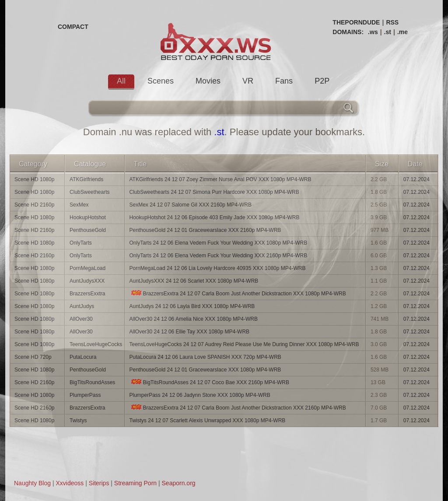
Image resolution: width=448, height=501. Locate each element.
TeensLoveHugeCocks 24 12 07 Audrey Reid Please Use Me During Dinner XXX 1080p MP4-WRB (244, 344)
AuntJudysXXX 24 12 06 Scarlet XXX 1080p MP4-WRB (194, 281)
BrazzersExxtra (87, 294)
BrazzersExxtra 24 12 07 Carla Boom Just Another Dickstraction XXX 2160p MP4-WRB (238, 408)
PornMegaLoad (87, 268)
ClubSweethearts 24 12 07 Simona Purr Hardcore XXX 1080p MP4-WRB (214, 192)
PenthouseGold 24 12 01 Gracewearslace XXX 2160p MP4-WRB (205, 230)
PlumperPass (85, 395)
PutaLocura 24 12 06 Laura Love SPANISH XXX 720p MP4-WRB (205, 357)
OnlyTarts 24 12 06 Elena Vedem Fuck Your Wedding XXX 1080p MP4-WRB (219, 243)
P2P (322, 81)
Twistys (78, 420)
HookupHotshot (88, 217)
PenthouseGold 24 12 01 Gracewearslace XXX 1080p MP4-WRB (205, 370)
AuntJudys (82, 306)
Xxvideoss (70, 483)
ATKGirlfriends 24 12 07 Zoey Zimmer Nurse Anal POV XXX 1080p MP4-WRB (220, 179)
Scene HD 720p (33, 357)
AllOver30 (81, 319)
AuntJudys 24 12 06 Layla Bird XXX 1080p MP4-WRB (192, 306)
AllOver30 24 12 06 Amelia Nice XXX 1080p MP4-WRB (194, 319)
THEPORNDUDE (356, 22)
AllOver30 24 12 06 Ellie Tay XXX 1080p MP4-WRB (190, 332)
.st (388, 32)
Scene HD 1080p (34, 179)
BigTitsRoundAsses (92, 382)
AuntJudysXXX (87, 281)
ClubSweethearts (89, 192)
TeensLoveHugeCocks (96, 344)
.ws (373, 32)
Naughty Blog (32, 483)
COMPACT (73, 27)
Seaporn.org (179, 483)
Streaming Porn (135, 483)
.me (402, 32)
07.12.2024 (416, 179)
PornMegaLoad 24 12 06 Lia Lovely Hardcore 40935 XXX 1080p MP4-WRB (218, 268)
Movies (208, 81)
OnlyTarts (81, 243)
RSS (392, 22)
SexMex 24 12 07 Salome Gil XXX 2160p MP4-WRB (191, 205)
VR (248, 81)
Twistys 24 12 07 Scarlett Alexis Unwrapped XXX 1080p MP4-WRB (208, 420)
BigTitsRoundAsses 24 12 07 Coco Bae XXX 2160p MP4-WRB (209, 382)
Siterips (99, 483)
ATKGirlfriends (86, 179)
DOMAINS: (348, 32)
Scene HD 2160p (34, 205)
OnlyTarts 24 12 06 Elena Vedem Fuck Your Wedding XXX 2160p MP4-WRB (219, 256)
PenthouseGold (88, 230)
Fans (284, 81)
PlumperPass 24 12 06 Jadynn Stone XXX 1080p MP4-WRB (200, 395)
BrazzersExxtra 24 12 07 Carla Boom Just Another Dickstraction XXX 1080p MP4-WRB (238, 293)
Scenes (161, 81)
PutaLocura (83, 357)
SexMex (79, 205)
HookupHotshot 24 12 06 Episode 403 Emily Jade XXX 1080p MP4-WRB (215, 217)
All (121, 81)
